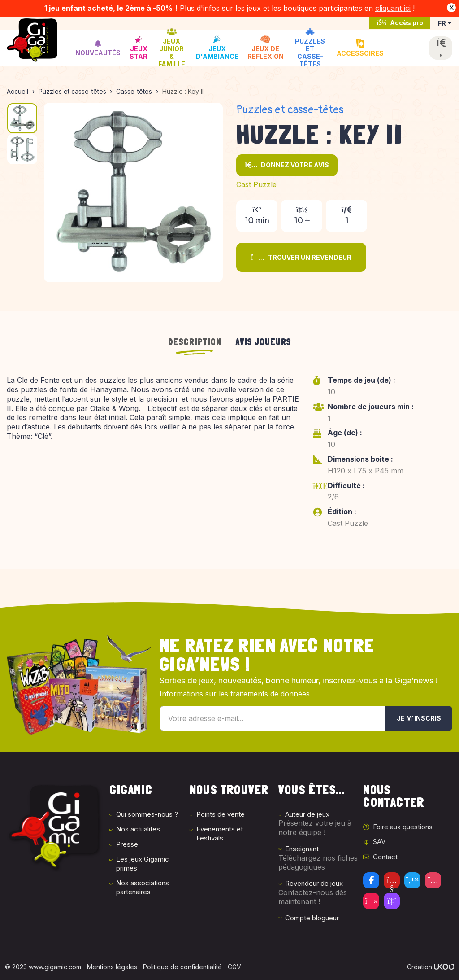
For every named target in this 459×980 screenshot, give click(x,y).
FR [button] (442, 23)
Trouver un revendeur (301, 257)
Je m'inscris (419, 718)
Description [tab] (195, 342)
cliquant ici (393, 8)
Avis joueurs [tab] (264, 342)
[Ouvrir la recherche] (441, 48)
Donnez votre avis (287, 165)
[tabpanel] (229, 458)
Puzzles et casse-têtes (290, 110)
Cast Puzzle (256, 184)
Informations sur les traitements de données (235, 694)
